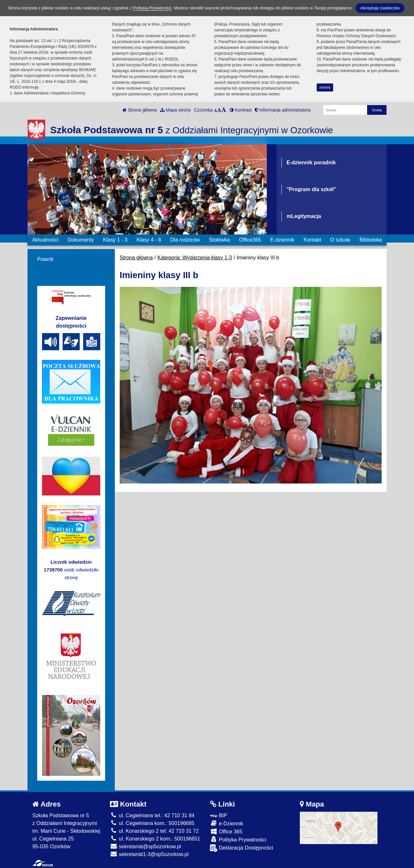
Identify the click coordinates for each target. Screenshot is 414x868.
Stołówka (219, 240)
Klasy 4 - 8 (149, 240)
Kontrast (241, 110)
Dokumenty (81, 240)
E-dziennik (283, 240)
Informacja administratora (283, 110)
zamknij (325, 87)
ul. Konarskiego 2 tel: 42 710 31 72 (154, 831)
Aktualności (45, 240)
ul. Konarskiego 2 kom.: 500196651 (155, 839)
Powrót (45, 259)
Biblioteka (371, 240)
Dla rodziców (185, 240)
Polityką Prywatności (152, 8)
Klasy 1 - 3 (115, 240)
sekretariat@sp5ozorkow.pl (146, 846)
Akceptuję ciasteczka (380, 8)
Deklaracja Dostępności (242, 848)
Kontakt (312, 240)
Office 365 (226, 831)
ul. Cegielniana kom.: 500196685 (152, 823)
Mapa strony (175, 110)
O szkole (340, 240)
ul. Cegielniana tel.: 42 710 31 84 (152, 815)
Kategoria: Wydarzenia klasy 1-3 (195, 258)
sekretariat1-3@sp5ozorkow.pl (149, 854)
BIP (218, 815)
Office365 (250, 240)
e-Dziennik (227, 823)
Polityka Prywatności (238, 839)
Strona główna (139, 110)
